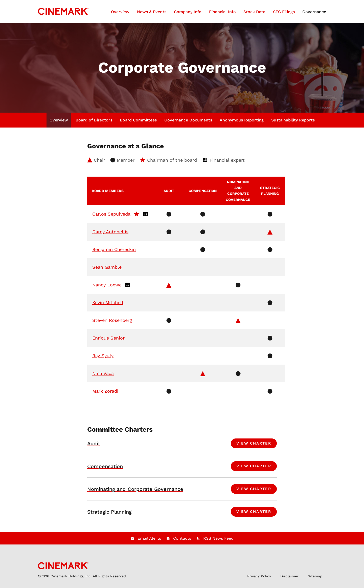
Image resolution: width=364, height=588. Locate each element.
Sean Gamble (107, 267)
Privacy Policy (259, 576)
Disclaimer (289, 576)
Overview (120, 12)
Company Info (188, 12)
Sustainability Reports (293, 120)
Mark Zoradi (105, 391)
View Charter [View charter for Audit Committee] (254, 443)
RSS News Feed (218, 538)
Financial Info (222, 12)
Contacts (182, 538)
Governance (314, 12)
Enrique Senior (108, 338)
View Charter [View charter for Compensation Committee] (254, 466)
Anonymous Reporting (242, 120)
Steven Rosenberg (112, 320)
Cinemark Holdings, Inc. (71, 576)
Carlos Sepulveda (111, 214)
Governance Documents (188, 120)
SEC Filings (284, 12)
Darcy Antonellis (110, 232)
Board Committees (138, 120)
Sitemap (315, 576)
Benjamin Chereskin (114, 249)
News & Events (152, 12)
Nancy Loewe (107, 285)
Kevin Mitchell (108, 302)
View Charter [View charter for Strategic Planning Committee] (254, 512)
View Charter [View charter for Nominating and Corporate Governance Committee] (254, 489)
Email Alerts (149, 538)
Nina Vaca (103, 373)
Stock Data (254, 12)
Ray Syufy (103, 356)
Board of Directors (94, 120)
